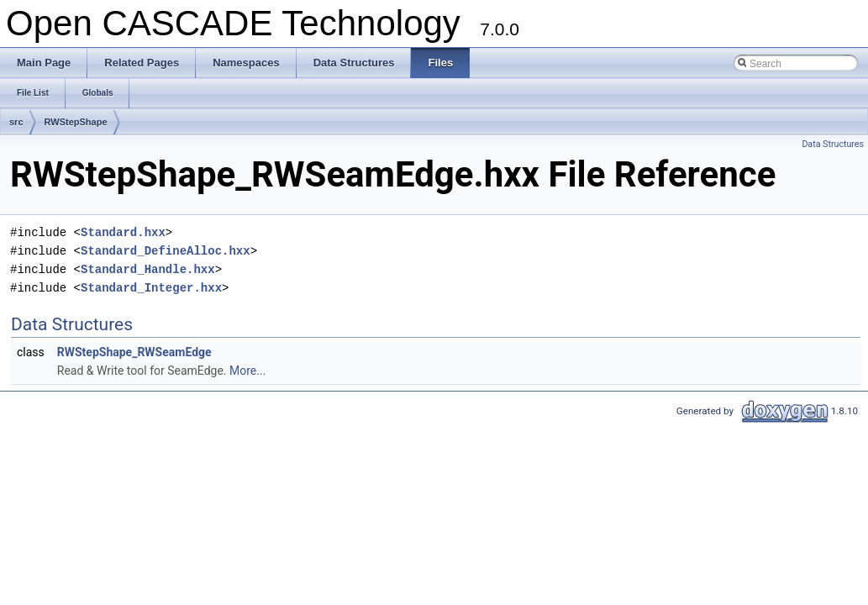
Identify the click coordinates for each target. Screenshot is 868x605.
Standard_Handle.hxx (148, 269)
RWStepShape (76, 122)
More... (247, 371)
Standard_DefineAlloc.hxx (166, 251)
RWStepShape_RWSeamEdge (134, 352)
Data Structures (833, 144)
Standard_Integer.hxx (151, 288)
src (16, 122)
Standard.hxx (123, 232)
